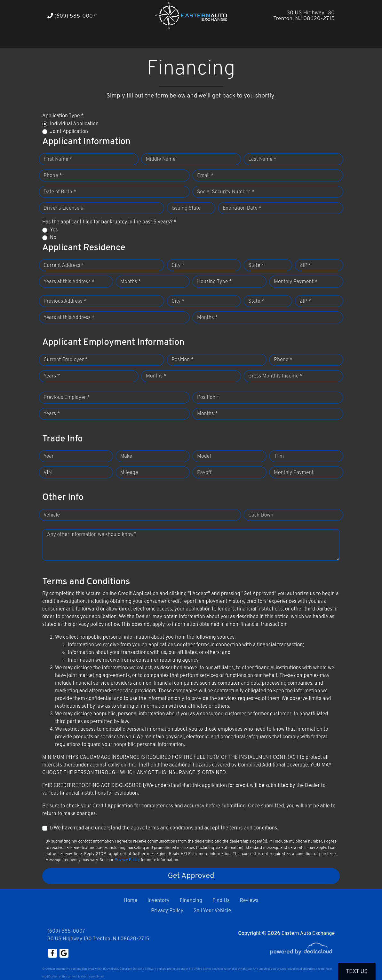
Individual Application (74, 124)
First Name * (58, 159)
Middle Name (161, 159)
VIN (48, 473)
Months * (131, 282)
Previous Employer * (67, 398)
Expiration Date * (242, 208)
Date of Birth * (60, 192)
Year (49, 456)
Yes (54, 230)
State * (256, 266)
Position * (183, 360)
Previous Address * (65, 301)
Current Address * (64, 266)
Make (126, 456)
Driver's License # (64, 208)
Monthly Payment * (296, 282)
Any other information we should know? (92, 535)
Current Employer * (66, 360)
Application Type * (63, 116)
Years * (52, 376)
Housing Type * (214, 282)
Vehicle (52, 515)
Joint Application (69, 132)
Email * (205, 176)
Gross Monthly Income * (275, 376)
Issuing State (186, 208)
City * (178, 266)
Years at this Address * (69, 282)
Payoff (204, 473)
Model (204, 456)
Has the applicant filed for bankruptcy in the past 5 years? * (109, 222)
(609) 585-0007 (72, 16)
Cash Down (261, 515)
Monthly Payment (294, 473)
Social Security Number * (226, 192)
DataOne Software (145, 969)
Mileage (129, 473)
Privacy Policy (127, 860)
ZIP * (305, 266)
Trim (279, 456)
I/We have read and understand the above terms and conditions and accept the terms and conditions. (164, 828)
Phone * (53, 176)
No (53, 238)
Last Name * (262, 159)
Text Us (357, 971)
